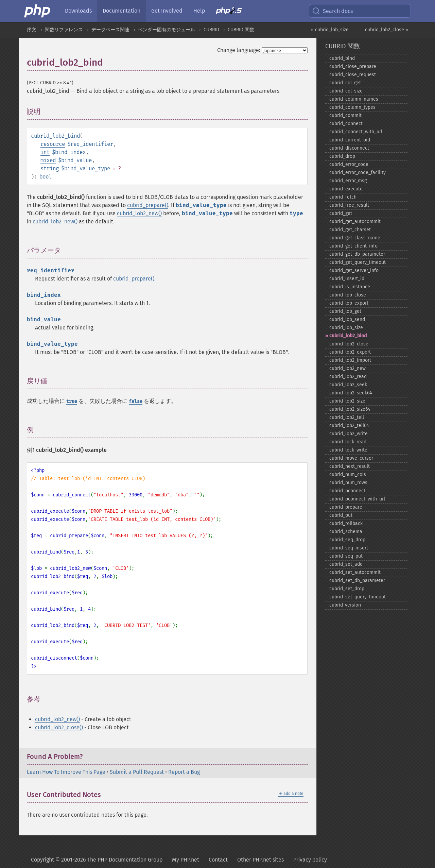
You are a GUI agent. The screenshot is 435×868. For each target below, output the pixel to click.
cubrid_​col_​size (346, 91)
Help (199, 11)
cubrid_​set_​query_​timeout (358, 597)
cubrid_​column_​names (354, 99)
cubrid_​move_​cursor (351, 458)
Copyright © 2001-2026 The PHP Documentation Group (97, 860)
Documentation (121, 11)
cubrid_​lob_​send (347, 319)
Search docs (332, 11)
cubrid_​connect (346, 124)
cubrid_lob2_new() (139, 213)
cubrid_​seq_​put (346, 556)
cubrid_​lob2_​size (347, 401)
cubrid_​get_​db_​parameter (357, 254)
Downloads (78, 11)
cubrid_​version (345, 605)
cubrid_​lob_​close (348, 295)
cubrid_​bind (342, 58)
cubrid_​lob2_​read (348, 377)
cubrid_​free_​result (349, 205)
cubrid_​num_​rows (348, 483)
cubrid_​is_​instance (350, 287)
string (50, 168)
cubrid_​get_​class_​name (355, 238)
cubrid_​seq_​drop (347, 540)
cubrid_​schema (346, 532)
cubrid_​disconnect (349, 148)
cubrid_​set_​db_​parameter (357, 581)
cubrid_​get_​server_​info (354, 270)
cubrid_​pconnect (347, 491)
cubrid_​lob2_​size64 (350, 409)
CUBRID (211, 30)
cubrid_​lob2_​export (350, 352)
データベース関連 (110, 30)
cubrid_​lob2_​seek (348, 385)
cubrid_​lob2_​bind (348, 336)
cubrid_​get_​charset (350, 230)
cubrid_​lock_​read (348, 442)
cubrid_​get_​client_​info (353, 246)
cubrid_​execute (346, 189)
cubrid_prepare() (148, 205)
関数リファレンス (64, 30)
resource (53, 144)
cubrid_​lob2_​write (349, 434)
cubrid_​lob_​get (345, 311)
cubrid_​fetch (343, 197)
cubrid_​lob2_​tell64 (349, 426)
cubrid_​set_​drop (347, 589)
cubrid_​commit (345, 115)
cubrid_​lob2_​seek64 (351, 393)
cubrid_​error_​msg (348, 181)
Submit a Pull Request (137, 772)
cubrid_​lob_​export (349, 303)
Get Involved (167, 11)
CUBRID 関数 (241, 30)
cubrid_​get (341, 213)
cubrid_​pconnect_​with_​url (357, 499)
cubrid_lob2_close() (59, 727)
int (45, 152)
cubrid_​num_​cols (348, 474)
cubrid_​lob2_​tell (347, 417)
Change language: (239, 50)
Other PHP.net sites (260, 860)
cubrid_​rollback (346, 523)
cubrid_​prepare (346, 507)
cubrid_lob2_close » (387, 30)
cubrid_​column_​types (352, 107)
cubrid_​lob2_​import (350, 360)
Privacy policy (310, 860)
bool (46, 177)
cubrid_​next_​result (350, 466)
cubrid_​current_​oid (350, 140)
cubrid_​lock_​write (348, 450)
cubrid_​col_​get (345, 83)
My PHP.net (186, 860)
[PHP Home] (38, 11)
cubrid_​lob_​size (346, 328)
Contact (218, 860)
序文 (32, 30)
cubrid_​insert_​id (347, 279)
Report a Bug (184, 772)
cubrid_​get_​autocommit (355, 222)
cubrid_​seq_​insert (349, 548)
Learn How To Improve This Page (66, 772)
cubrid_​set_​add (346, 564)
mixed (48, 160)
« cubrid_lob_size (330, 30)
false (136, 401)
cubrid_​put (341, 515)
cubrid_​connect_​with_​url (356, 132)
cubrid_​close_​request (353, 75)
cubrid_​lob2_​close (349, 344)
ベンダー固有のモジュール (167, 30)
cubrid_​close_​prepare (353, 66)
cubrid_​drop (342, 156)
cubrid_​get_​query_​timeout (358, 262)
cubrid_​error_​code (349, 164)
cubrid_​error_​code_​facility (358, 173)
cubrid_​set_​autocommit (355, 572)
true (72, 401)
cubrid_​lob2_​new (347, 368)
